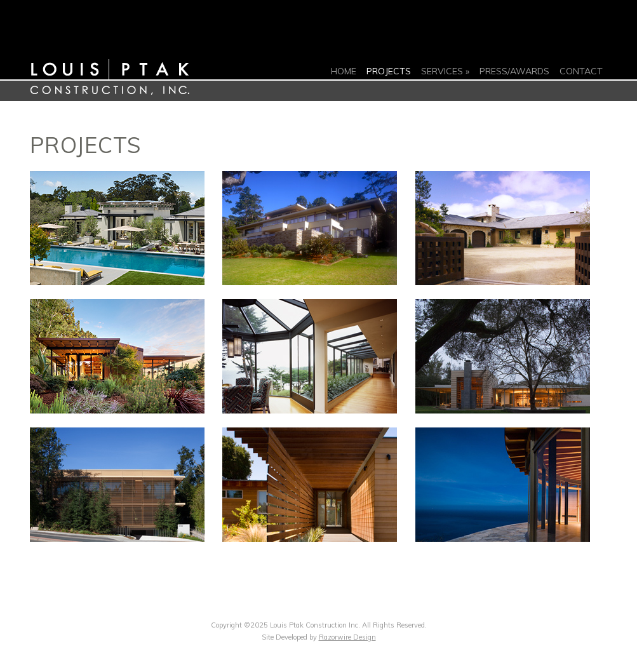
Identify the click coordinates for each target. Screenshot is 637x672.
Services (442, 71)
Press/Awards (514, 71)
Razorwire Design (347, 637)
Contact (581, 71)
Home (344, 71)
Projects (389, 71)
